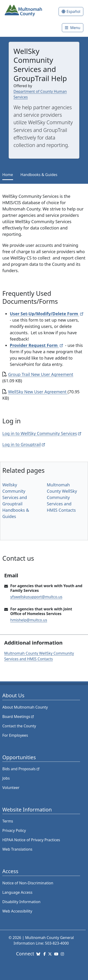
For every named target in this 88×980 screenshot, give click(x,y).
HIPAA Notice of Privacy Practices (31, 840)
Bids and (21, 769)
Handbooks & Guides (39, 175)
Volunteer (11, 788)
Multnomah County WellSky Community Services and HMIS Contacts (62, 497)
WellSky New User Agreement (38, 392)
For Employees (15, 735)
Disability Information (21, 902)
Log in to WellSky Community (42, 433)
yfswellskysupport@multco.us (36, 597)
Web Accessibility (17, 911)
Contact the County (19, 726)
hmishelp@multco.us (29, 620)
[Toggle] (73, 28)
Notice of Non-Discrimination (28, 883)
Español (73, 11)
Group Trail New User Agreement (41, 374)
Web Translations (17, 849)
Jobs (6, 778)
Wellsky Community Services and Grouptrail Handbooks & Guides (16, 501)
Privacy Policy (14, 830)
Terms (8, 821)
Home (8, 175)
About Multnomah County (25, 707)
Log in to (24, 444)
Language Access (17, 892)
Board (19, 717)
